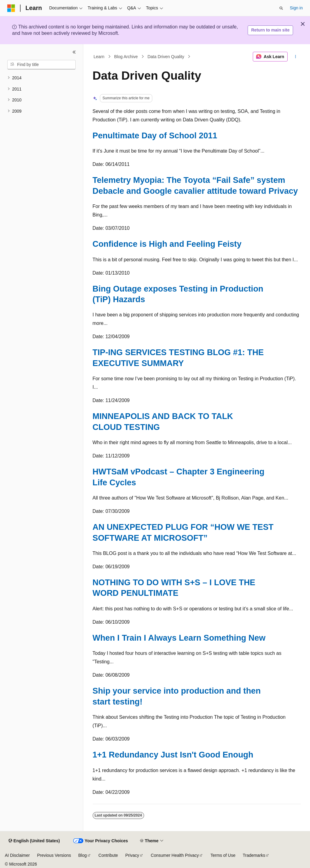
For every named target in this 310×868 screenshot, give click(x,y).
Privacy (132, 855)
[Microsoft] (11, 8)
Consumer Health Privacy (175, 855)
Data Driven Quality (166, 57)
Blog (83, 855)
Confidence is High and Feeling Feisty (167, 244)
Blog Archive (126, 57)
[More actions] (295, 57)
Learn (99, 57)
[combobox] (41, 65)
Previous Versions (54, 855)
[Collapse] (74, 52)
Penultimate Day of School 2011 (155, 135)
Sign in (296, 8)
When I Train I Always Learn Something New (179, 638)
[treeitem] (41, 78)
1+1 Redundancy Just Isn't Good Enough (173, 755)
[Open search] (281, 8)
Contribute (108, 855)
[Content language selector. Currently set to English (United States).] (34, 841)
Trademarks (254, 855)
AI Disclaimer (17, 855)
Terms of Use (223, 855)
